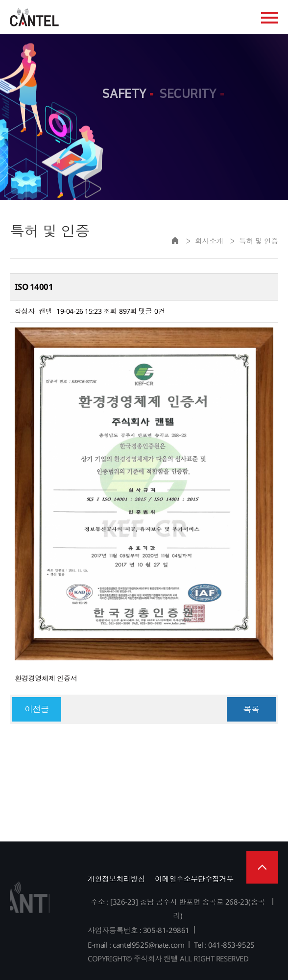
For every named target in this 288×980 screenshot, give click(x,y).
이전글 (37, 709)
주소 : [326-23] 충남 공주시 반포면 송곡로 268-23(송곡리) (178, 909)
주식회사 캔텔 (34, 17)
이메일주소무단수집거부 (194, 879)
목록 (251, 709)
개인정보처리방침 (116, 879)
